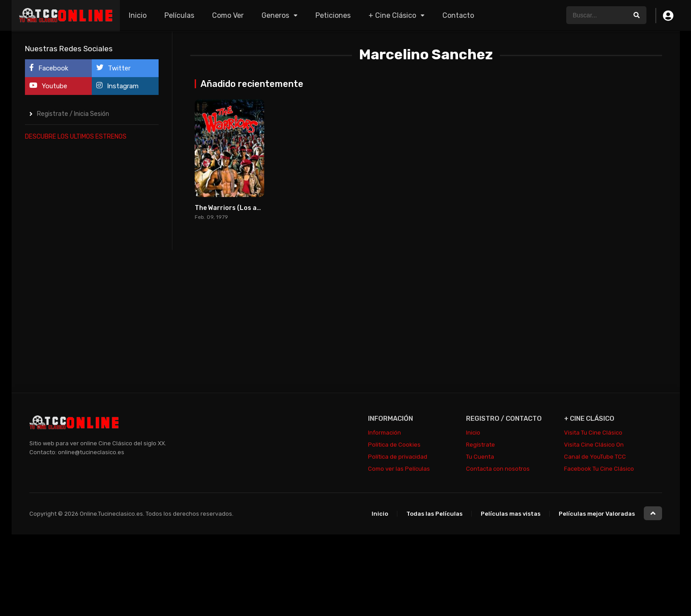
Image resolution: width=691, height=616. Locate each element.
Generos (275, 15)
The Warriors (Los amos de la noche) (251, 208)
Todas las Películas (434, 514)
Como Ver (228, 15)
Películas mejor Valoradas (597, 514)
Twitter (113, 68)
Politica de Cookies (394, 445)
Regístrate (480, 445)
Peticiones (333, 15)
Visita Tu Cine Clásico (593, 433)
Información (384, 433)
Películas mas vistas (511, 514)
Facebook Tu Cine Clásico (599, 469)
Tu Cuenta (480, 457)
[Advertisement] (92, 283)
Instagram (117, 86)
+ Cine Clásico (392, 15)
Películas (179, 15)
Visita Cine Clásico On (594, 445)
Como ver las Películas (399, 469)
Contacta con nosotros (498, 469)
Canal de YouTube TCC (595, 457)
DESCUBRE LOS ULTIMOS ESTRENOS (76, 137)
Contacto (458, 15)
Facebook (49, 68)
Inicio (138, 15)
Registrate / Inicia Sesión (73, 114)
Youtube (48, 86)
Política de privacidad (398, 457)
